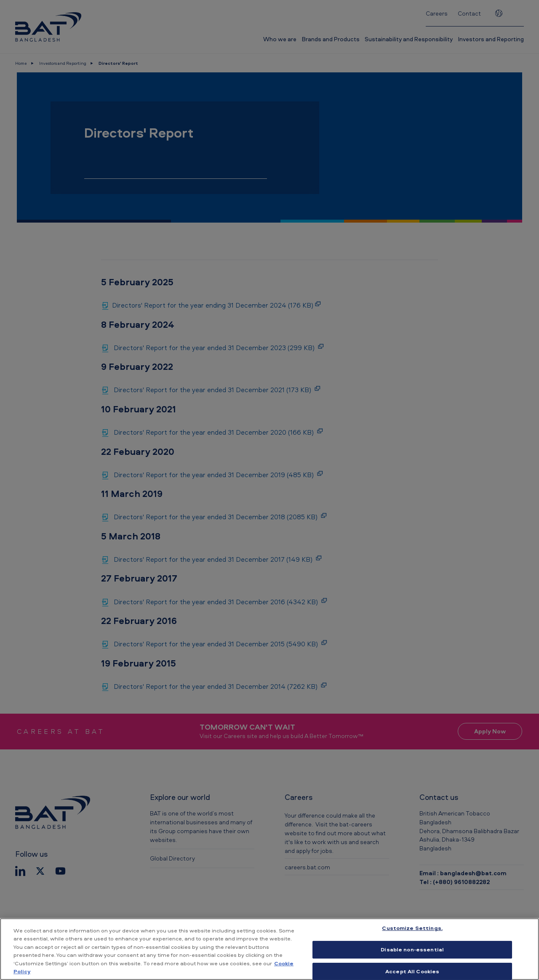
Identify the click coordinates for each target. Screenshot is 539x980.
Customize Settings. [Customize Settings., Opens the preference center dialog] (412, 928)
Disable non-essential (412, 949)
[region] (269, 949)
